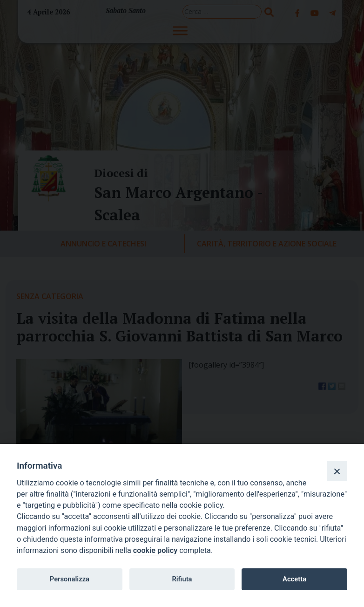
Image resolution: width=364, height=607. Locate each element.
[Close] (337, 471)
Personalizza (70, 579)
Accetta (294, 579)
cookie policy (155, 550)
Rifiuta (182, 579)
